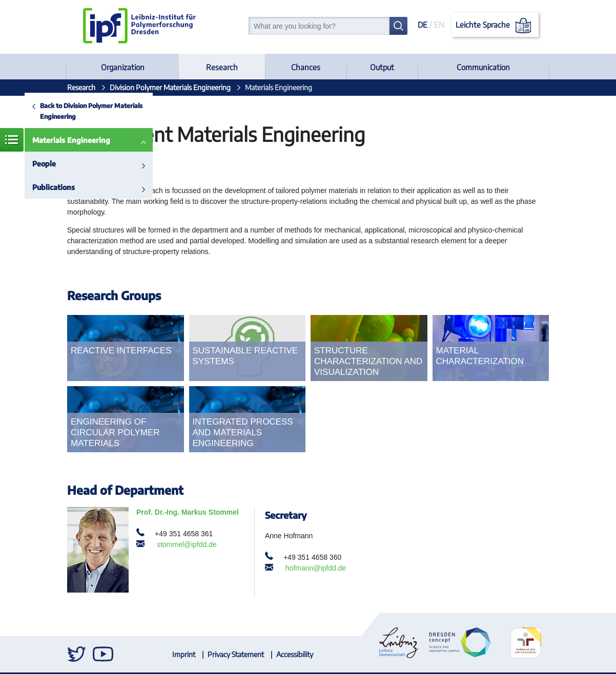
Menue (12, 140)
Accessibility (295, 654)
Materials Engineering (71, 140)
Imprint (184, 654)
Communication (483, 67)
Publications (54, 187)
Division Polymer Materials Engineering (170, 87)
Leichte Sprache (495, 26)
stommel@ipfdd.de (187, 544)
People (44, 164)
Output (382, 67)
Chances (306, 67)
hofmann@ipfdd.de (316, 568)
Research (222, 67)
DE (423, 25)
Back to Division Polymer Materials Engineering (91, 111)
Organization (123, 67)
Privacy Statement (236, 654)
